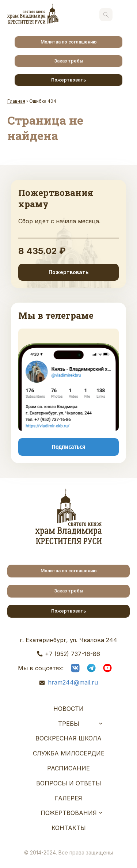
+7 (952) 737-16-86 (73, 654)
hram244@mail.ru (73, 682)
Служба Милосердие (69, 753)
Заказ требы (69, 61)
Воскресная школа (68, 738)
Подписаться (68, 447)
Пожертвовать (68, 80)
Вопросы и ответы (69, 783)
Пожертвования (69, 813)
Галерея (68, 798)
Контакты (69, 828)
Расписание (68, 768)
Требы (69, 724)
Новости (68, 709)
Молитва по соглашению (69, 42)
